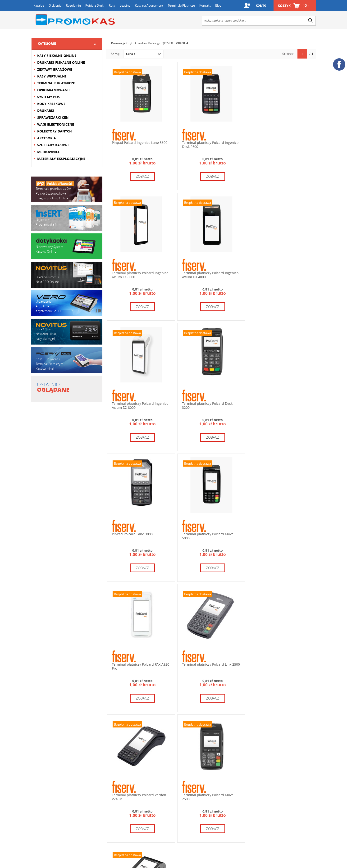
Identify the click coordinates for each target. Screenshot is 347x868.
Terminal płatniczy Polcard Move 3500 (138, 665)
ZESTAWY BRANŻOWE (55, 69)
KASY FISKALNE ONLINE (57, 56)
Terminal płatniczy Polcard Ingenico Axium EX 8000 (280, 144)
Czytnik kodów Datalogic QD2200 (150, 43)
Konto (261, 6)
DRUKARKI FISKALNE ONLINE (61, 62)
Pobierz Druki (95, 5)
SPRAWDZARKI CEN (53, 117)
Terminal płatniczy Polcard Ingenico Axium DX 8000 (210, 274)
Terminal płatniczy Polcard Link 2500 (141, 533)
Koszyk (293, 6)
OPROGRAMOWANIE (54, 90)
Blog (218, 5)
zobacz (142, 176)
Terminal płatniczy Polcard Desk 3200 (277, 274)
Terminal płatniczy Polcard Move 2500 (277, 535)
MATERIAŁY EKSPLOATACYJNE (61, 159)
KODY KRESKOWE (51, 104)
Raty (112, 5)
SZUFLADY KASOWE (53, 145)
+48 (204, 787)
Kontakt (205, 5)
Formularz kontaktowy (52, 795)
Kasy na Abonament (149, 5)
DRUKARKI (46, 111)
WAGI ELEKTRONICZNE (56, 124)
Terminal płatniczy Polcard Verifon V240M (209, 535)
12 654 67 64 (201, 775)
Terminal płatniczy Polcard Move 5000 (208, 405)
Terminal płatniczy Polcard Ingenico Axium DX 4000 (140, 274)
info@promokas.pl (194, 810)
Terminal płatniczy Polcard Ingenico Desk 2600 (210, 144)
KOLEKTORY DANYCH (55, 131)
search (310, 21)
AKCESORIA (47, 138)
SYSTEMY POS (48, 97)
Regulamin (73, 5)
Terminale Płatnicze (181, 5)
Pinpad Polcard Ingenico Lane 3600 (140, 142)
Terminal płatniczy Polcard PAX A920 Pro (280, 405)
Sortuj (115, 54)
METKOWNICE (49, 152)
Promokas (75, 20)
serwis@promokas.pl (266, 809)
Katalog (39, 5)
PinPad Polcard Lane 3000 (132, 403)
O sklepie (55, 5)
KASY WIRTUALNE (52, 76)
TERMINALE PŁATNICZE (56, 83)
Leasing (125, 5)
